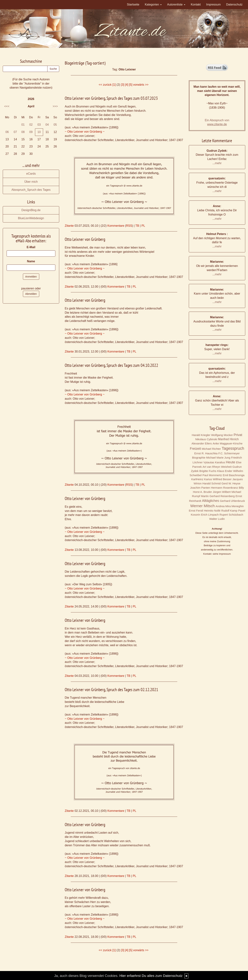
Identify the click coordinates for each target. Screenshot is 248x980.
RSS (129, 226)
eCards (31, 174)
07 (15, 132)
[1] (114, 85)
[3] (123, 85)
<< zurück (105, 85)
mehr (218, 163)
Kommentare (116, 226)
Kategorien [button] (153, 4)
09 (31, 132)
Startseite (133, 4)
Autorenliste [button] (176, 4)
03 (39, 125)
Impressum (213, 4)
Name (31, 261)
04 (47, 125)
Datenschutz (234, 4)
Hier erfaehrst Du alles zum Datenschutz (151, 976)
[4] (127, 85)
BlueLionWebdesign (31, 218)
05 (55, 125)
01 (23, 125)
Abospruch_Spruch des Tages (31, 190)
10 (39, 132)
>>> (55, 106)
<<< (7, 106)
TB (137, 226)
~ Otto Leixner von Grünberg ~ (85, 132)
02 (31, 125)
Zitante (69, 226)
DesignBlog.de (31, 210)
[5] (131, 85)
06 (7, 132)
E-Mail (31, 247)
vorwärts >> (141, 85)
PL (143, 226)
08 (23, 132)
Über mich (31, 182)
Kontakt (196, 4)
